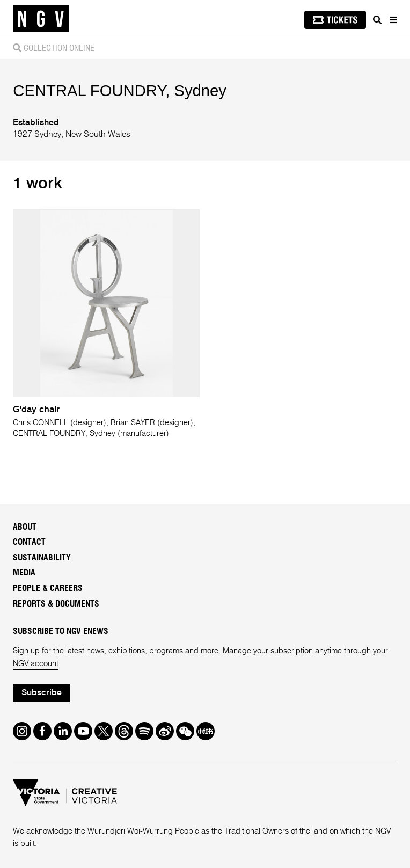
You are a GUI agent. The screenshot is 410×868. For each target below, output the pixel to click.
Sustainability (42, 558)
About (25, 527)
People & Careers (48, 588)
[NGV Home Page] (41, 19)
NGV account (36, 664)
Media (24, 573)
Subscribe (42, 693)
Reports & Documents (56, 604)
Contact (29, 542)
